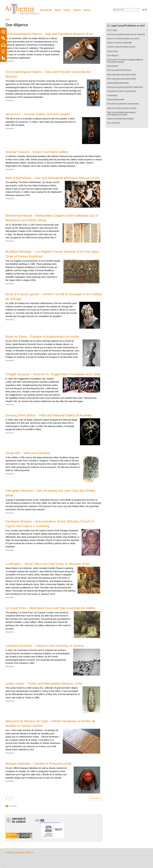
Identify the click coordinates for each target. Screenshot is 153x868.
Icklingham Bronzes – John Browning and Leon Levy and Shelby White (50, 493)
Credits (9, 852)
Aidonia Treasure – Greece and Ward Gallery (37, 152)
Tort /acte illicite (113, 123)
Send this (13, 806)
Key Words (46, 10)
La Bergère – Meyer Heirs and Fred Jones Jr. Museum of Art (47, 564)
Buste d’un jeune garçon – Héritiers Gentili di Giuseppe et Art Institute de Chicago (54, 296)
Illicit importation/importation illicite (121, 79)
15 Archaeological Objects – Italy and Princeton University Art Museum (48, 74)
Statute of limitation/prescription (120, 119)
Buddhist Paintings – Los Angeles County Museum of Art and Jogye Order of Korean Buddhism (52, 254)
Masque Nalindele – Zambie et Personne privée (39, 763)
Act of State (112, 30)
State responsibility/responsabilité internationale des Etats (121, 113)
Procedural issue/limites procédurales (123, 104)
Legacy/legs (112, 95)
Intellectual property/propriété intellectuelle (125, 87)
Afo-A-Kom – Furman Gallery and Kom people (38, 114)
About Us (29, 852)
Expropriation (113, 66)
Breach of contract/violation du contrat (123, 38)
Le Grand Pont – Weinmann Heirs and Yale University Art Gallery (51, 608)
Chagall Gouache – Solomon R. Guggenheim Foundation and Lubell (53, 374)
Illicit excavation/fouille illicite (119, 70)
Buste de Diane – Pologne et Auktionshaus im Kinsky (42, 337)
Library (77, 10)
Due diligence (113, 55)
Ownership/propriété (116, 99)
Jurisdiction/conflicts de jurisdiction (122, 91)
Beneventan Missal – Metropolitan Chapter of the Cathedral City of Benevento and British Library (52, 218)
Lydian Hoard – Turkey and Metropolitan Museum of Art (44, 683)
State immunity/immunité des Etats (122, 108)
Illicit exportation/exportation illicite (121, 74)
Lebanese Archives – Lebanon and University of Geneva (45, 646)
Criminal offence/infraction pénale (121, 47)
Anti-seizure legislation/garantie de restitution (126, 34)
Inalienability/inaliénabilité (118, 83)
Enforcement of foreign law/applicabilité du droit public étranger (125, 61)
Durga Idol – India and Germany (28, 453)
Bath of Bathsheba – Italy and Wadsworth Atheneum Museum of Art (52, 178)
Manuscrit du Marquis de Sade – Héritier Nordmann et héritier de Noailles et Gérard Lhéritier (51, 723)
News (58, 10)
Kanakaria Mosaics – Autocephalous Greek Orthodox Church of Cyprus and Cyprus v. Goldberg (50, 524)
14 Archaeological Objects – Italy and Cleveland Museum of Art (49, 34)
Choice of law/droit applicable (119, 43)
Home (7, 19)
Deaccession (112, 51)
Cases (67, 10)
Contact (18, 852)
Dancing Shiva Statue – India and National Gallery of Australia (49, 415)
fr (146, 9)
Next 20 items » (95, 798)
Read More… (11, 61)
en (143, 9)
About (87, 10)
